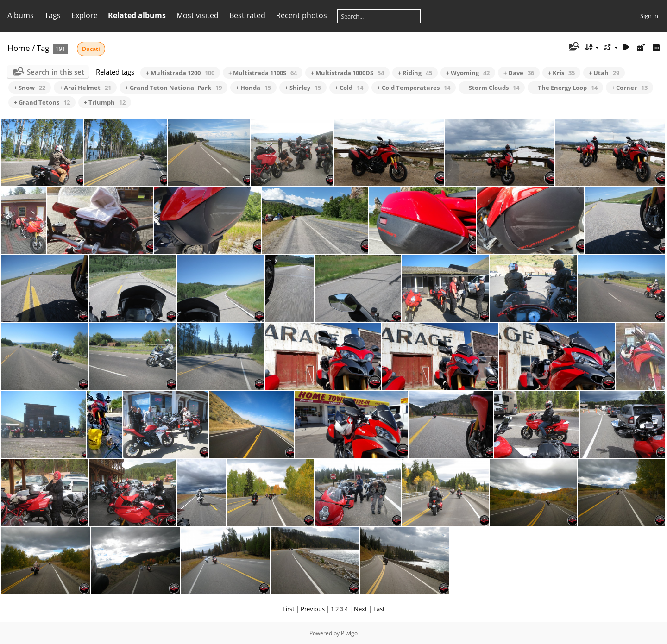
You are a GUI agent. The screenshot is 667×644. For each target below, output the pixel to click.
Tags (53, 15)
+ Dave (519, 73)
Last (379, 609)
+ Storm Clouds (492, 88)
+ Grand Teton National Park (173, 88)
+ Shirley (303, 88)
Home (19, 48)
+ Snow (30, 88)
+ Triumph (105, 102)
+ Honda (253, 88)
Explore (85, 15)
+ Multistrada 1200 (180, 73)
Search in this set (56, 72)
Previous (313, 609)
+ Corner (629, 88)
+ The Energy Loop (565, 88)
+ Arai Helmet (85, 88)
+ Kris (561, 73)
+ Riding (415, 73)
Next (361, 609)
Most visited (198, 15)
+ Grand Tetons (42, 102)
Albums (21, 15)
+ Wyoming (468, 73)
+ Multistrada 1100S (263, 73)
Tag (43, 48)
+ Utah (604, 73)
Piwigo (349, 633)
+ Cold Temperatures (414, 88)
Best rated (247, 15)
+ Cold (349, 88)
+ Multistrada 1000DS (347, 73)
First (289, 609)
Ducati (91, 49)
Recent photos (302, 15)
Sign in (649, 16)
